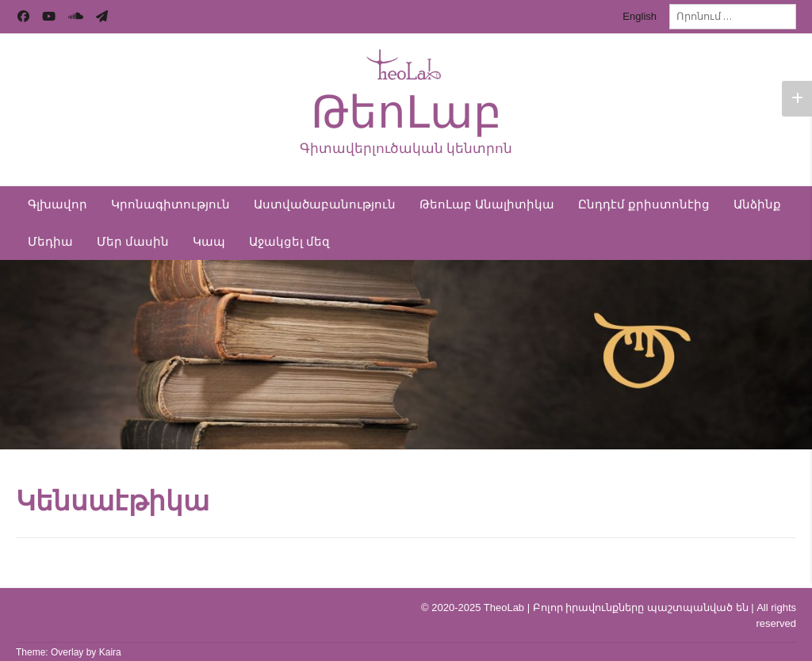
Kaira (110, 652)
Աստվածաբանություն (325, 204)
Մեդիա (50, 242)
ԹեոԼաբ (406, 112)
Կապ (209, 242)
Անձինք (757, 204)
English (640, 16)
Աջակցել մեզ (289, 242)
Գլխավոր (57, 204)
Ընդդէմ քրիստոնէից (644, 204)
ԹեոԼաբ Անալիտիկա (487, 204)
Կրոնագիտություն (170, 204)
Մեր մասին (133, 242)
